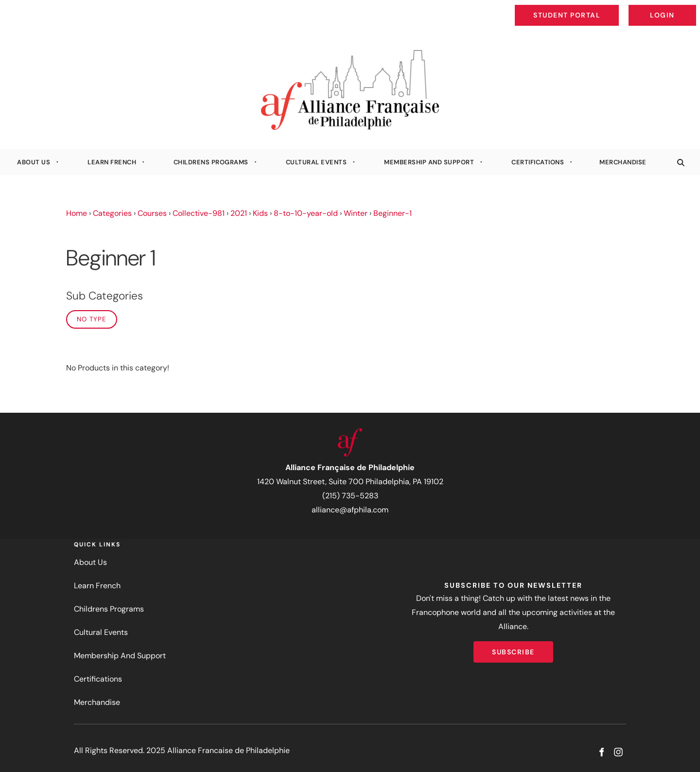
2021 (239, 213)
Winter (356, 213)
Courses (152, 213)
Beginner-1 (393, 213)
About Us (34, 162)
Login (688, 8)
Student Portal (589, 8)
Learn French (112, 162)
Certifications (538, 162)
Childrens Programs (211, 162)
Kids (260, 213)
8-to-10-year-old (306, 213)
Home (77, 213)
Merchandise (623, 162)
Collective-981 (199, 213)
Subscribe (513, 648)
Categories (112, 213)
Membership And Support (429, 162)
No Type (92, 319)
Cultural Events (316, 162)
